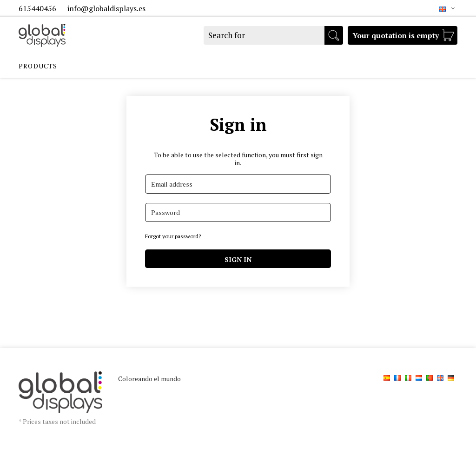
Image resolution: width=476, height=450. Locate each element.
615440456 (38, 8)
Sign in (238, 259)
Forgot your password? (173, 236)
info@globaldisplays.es (106, 8)
